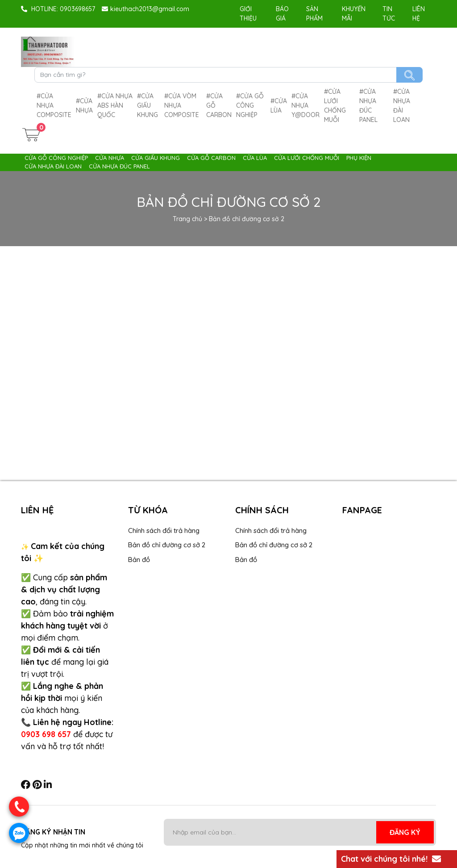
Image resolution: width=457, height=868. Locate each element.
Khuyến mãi (354, 14)
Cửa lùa (279, 106)
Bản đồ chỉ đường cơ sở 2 (167, 545)
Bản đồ (139, 560)
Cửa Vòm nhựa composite (182, 105)
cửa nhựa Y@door (305, 105)
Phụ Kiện (359, 158)
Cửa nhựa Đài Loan (402, 106)
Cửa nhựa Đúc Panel (368, 106)
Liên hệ (419, 14)
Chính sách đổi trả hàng (164, 530)
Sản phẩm (314, 14)
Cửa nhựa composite (54, 105)
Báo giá (282, 14)
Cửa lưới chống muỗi (335, 106)
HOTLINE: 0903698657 (58, 9)
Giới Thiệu (248, 14)
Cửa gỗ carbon (219, 105)
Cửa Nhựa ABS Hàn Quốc (115, 105)
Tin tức (389, 14)
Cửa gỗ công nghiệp (250, 105)
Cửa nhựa (84, 106)
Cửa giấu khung (147, 105)
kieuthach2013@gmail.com (145, 9)
